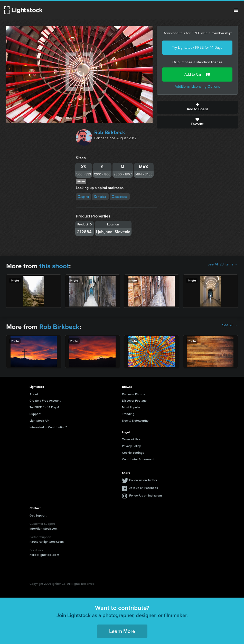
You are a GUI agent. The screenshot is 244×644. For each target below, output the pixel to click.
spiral (83, 197)
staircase (120, 197)
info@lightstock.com (44, 528)
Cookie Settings (133, 453)
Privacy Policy (131, 446)
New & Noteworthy (135, 420)
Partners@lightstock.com (47, 542)
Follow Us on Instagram (146, 495)
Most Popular (131, 407)
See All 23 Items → (223, 264)
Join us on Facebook (144, 488)
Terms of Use (131, 439)
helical (100, 197)
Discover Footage (134, 400)
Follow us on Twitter (143, 480)
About (34, 394)
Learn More (122, 631)
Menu (236, 10)
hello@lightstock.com (44, 555)
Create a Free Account (45, 400)
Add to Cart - (197, 75)
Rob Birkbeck (110, 132)
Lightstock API (39, 420)
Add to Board (197, 107)
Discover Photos (133, 394)
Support (35, 414)
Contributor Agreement (138, 459)
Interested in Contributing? (48, 427)
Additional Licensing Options (197, 87)
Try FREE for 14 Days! (44, 407)
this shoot (54, 266)
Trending (128, 414)
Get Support (38, 515)
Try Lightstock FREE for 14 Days (197, 48)
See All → (230, 325)
